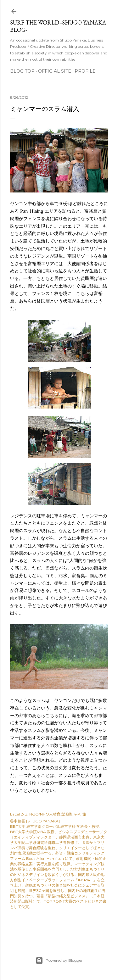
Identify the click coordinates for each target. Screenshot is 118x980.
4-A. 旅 (80, 814)
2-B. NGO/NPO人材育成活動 (46, 814)
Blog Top (22, 71)
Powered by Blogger (59, 961)
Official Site (55, 71)
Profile (85, 71)
